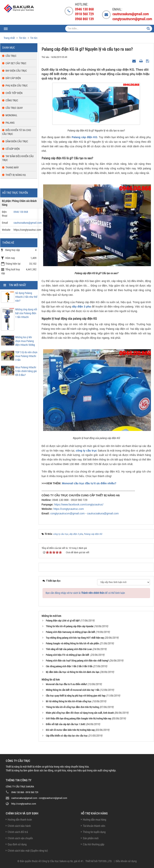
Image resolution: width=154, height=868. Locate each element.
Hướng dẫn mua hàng (94, 820)
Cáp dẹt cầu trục (16, 63)
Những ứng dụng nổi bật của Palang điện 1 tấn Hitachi (26, 313)
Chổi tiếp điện (14, 93)
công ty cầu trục (86, 451)
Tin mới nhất (17, 285)
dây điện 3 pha (81, 307)
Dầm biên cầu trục (17, 141)
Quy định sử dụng (17, 844)
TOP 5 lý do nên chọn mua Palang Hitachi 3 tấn (26, 356)
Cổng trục (12, 100)
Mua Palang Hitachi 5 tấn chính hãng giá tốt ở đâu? (26, 371)
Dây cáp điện (13, 78)
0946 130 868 (21, 212)
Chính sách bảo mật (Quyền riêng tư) (28, 851)
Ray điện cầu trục (16, 71)
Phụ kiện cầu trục (17, 86)
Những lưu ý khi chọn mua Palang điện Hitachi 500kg (25, 341)
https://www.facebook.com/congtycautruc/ (79, 504)
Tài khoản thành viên (94, 826)
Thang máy (12, 167)
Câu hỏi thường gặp (94, 844)
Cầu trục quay (14, 108)
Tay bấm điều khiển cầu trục (18, 158)
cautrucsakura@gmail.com (103, 513)
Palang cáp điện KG (85, 137)
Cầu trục (11, 56)
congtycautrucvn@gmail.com (68, 513)
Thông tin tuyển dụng (94, 832)
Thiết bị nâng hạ (16, 175)
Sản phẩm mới (91, 838)
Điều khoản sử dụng (126, 861)
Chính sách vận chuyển (20, 838)
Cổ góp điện (13, 149)
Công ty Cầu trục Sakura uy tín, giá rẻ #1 (62, 861)
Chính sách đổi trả (18, 832)
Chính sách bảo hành (19, 826)
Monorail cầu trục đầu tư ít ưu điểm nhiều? (89, 483)
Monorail (11, 115)
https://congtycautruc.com (69, 509)
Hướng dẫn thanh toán (20, 820)
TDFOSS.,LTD (105, 861)
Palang (10, 123)
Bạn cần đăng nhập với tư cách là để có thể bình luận (85, 593)
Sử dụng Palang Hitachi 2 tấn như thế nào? (26, 297)
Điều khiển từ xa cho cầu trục (17, 132)
